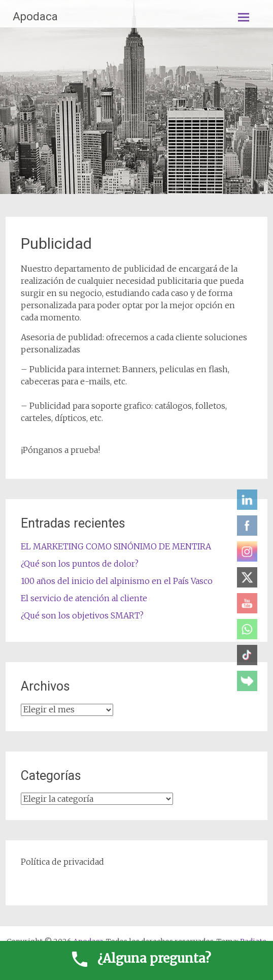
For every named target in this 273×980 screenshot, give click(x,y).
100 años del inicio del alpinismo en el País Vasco (117, 581)
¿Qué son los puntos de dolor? (80, 564)
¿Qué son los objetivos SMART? (82, 615)
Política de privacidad (62, 862)
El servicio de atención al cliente (84, 598)
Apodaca (35, 17)
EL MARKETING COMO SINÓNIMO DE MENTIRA (116, 546)
